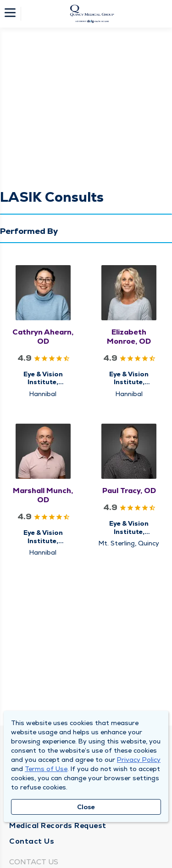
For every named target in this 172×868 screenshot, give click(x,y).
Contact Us (32, 841)
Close (86, 807)
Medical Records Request (58, 825)
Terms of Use (46, 769)
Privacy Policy (139, 760)
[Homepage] (92, 14)
